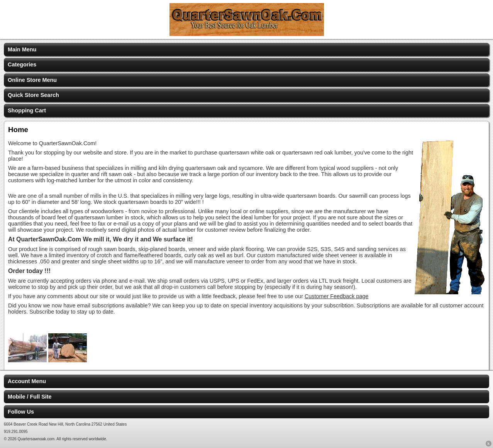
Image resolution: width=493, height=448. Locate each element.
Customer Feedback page (337, 296)
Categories (22, 64)
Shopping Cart (27, 110)
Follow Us (21, 412)
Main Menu (22, 49)
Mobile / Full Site (30, 397)
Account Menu (27, 381)
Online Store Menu (32, 80)
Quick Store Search (33, 95)
